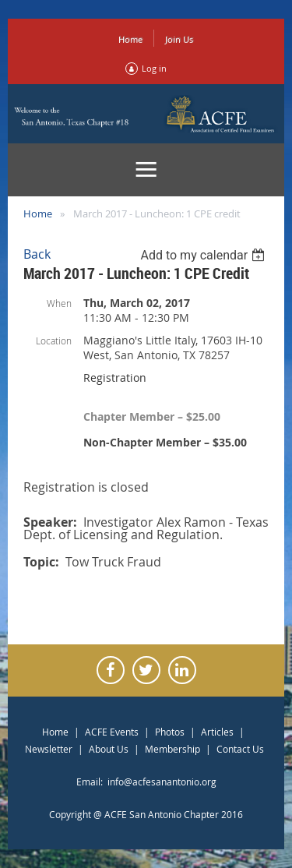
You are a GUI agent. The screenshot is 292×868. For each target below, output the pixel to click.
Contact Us (240, 749)
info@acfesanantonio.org (162, 782)
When (59, 303)
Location (54, 340)
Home (130, 39)
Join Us (179, 39)
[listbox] (204, 255)
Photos (170, 732)
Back (37, 254)
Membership (172, 749)
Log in (154, 68)
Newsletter (49, 749)
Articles (217, 732)
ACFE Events (112, 732)
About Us (109, 749)
